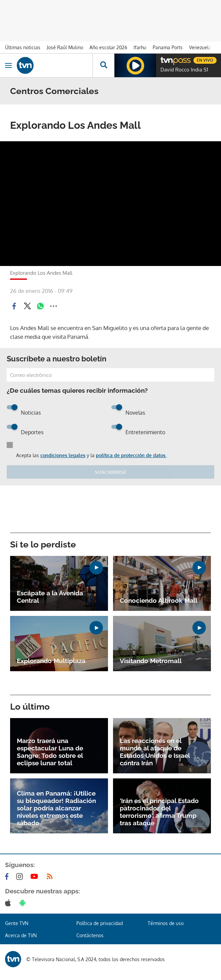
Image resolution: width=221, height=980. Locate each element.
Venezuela (200, 47)
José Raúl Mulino (65, 47)
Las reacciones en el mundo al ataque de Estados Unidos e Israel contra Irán (155, 752)
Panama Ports (168, 47)
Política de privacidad (100, 923)
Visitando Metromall (151, 661)
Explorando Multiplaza (51, 661)
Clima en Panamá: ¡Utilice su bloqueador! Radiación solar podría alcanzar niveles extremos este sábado (56, 808)
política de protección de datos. (131, 455)
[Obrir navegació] (8, 65)
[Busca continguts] (103, 65)
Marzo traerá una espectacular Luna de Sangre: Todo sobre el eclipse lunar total (50, 752)
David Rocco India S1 (184, 70)
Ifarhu (140, 47)
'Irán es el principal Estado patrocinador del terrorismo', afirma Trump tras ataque (159, 812)
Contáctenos (90, 935)
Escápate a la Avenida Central (50, 597)
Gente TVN (17, 923)
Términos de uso (166, 923)
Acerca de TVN (21, 935)
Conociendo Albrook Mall (159, 600)
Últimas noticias (23, 47)
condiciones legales (63, 455)
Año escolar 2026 (108, 47)
